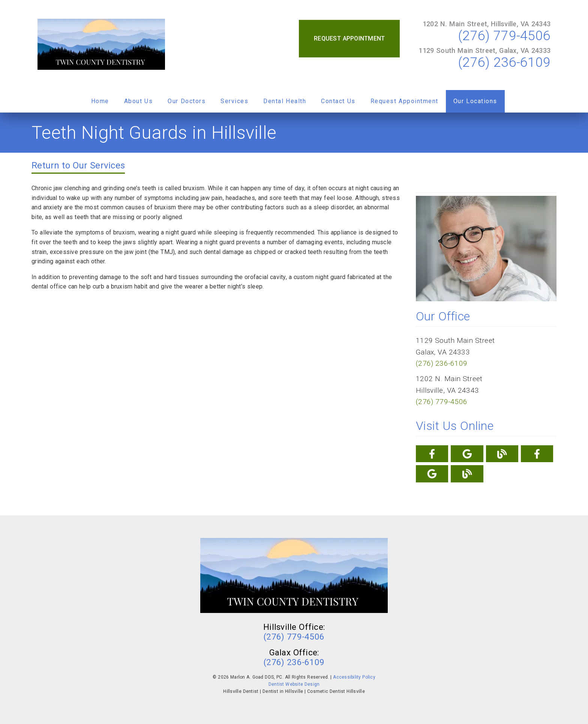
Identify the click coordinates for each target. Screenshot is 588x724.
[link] (101, 45)
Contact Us (338, 101)
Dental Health (285, 101)
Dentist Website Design (294, 684)
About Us (139, 101)
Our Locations (475, 101)
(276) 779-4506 (504, 36)
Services (234, 101)
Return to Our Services (78, 165)
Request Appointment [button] (349, 38)
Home (100, 101)
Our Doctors (187, 101)
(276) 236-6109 (504, 62)
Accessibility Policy (354, 677)
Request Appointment (404, 101)
